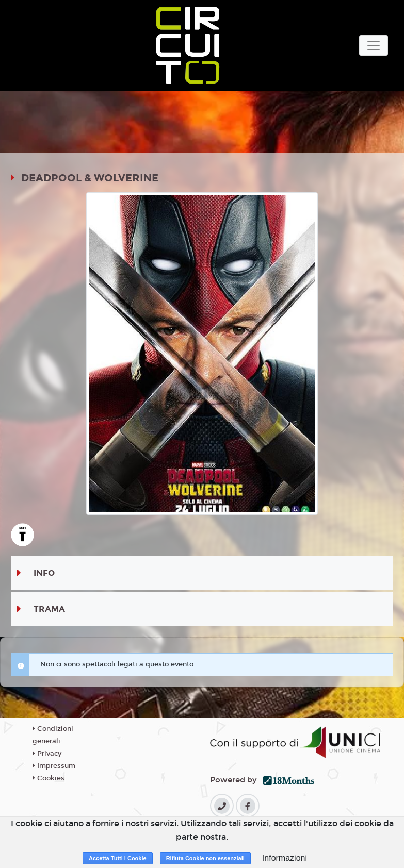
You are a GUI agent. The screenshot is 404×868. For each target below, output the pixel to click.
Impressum (54, 766)
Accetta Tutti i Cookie (118, 858)
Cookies (49, 778)
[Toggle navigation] (374, 45)
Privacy (47, 754)
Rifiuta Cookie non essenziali (205, 858)
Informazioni (285, 858)
